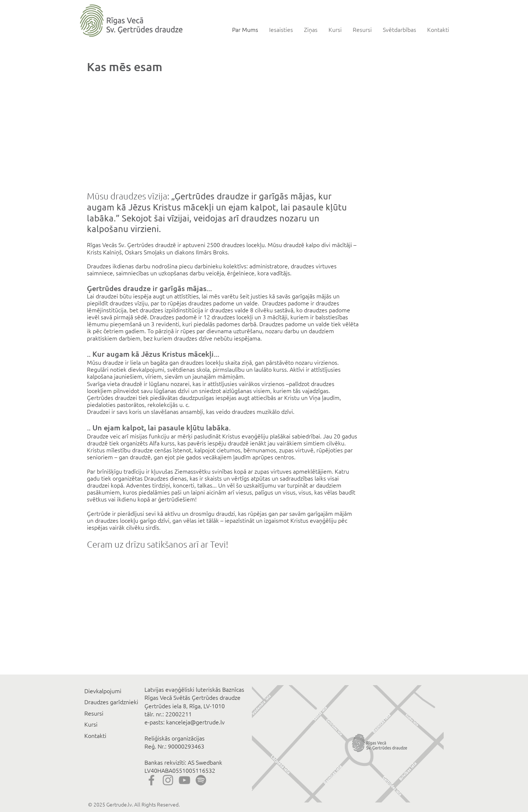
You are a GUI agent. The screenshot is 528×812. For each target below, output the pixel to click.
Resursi (94, 713)
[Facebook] (151, 780)
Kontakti (95, 735)
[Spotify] (201, 780)
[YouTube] (184, 780)
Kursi (91, 724)
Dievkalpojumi (103, 691)
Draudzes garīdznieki (111, 702)
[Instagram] (168, 780)
